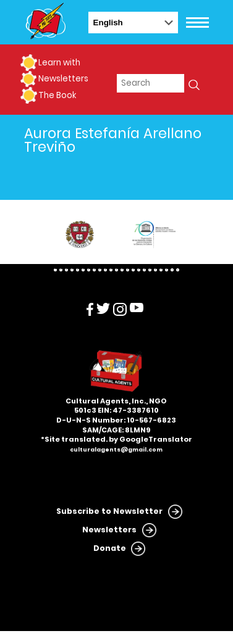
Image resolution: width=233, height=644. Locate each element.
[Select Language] (133, 23)
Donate (110, 548)
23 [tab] (178, 270)
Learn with (59, 63)
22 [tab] (172, 270)
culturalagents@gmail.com (116, 450)
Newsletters (63, 79)
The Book (57, 95)
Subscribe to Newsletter (109, 511)
